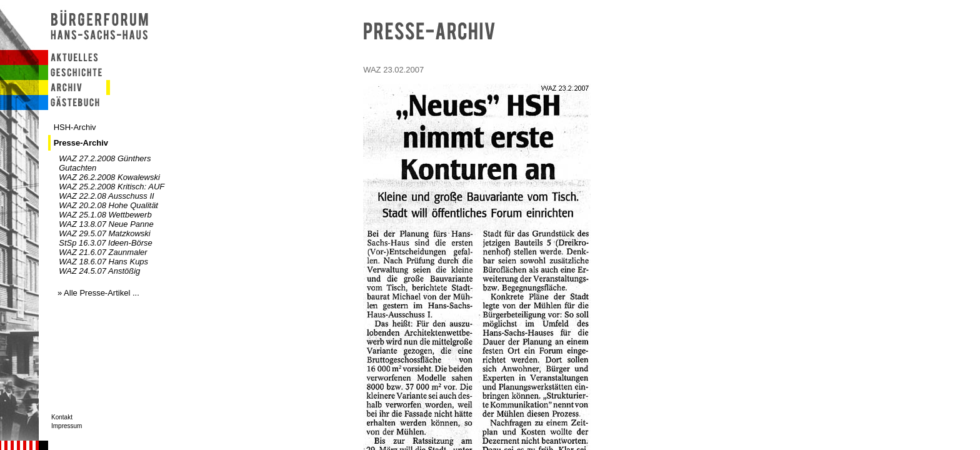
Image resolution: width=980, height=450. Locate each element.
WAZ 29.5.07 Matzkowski (104, 233)
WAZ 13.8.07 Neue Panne (106, 224)
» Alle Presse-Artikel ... (98, 293)
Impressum (67, 426)
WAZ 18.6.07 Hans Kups (103, 262)
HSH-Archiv (75, 127)
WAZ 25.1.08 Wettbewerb (105, 215)
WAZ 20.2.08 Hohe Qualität (108, 205)
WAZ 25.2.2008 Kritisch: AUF (112, 187)
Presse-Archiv (81, 143)
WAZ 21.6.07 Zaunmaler (103, 252)
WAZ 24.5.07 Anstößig (99, 271)
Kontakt (62, 417)
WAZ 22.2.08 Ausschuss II (106, 196)
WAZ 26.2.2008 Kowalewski (109, 177)
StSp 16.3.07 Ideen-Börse (106, 243)
